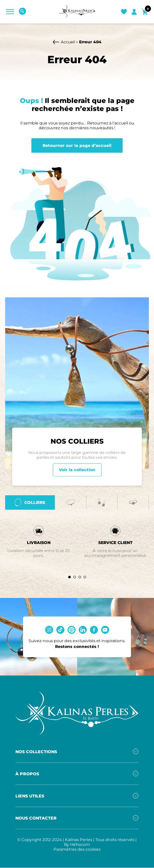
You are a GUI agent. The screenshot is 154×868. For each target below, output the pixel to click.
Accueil (68, 42)
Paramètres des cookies (77, 852)
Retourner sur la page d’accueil (77, 145)
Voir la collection (77, 472)
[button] (69, 580)
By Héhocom (77, 848)
